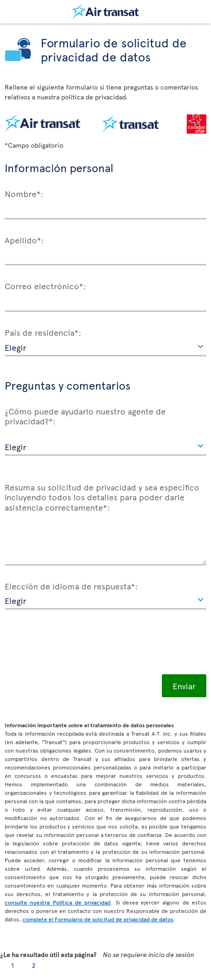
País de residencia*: (43, 332)
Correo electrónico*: (45, 286)
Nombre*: (24, 193)
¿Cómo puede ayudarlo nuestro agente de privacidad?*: (85, 416)
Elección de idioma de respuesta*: (71, 586)
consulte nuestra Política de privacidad (58, 902)
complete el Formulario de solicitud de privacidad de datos (98, 919)
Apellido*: (24, 240)
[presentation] (76, 642)
